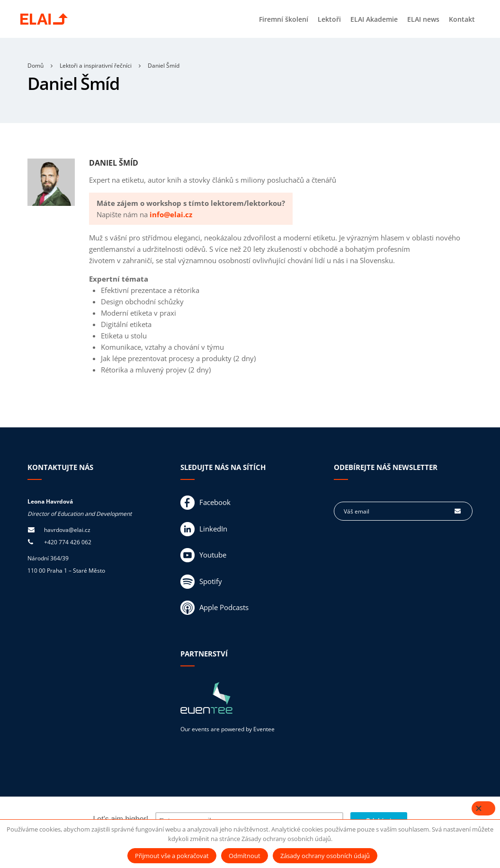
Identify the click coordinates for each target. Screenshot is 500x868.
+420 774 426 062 (68, 543)
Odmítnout (245, 856)
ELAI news (423, 19)
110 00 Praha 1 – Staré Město (66, 571)
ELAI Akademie (374, 19)
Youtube (203, 556)
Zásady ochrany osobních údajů (325, 856)
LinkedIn (204, 530)
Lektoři (329, 19)
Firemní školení (284, 19)
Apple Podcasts (214, 608)
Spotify (201, 582)
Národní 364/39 (48, 559)
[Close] (483, 808)
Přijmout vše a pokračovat (172, 856)
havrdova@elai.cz (67, 530)
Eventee (264, 730)
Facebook (205, 503)
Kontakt (462, 19)
